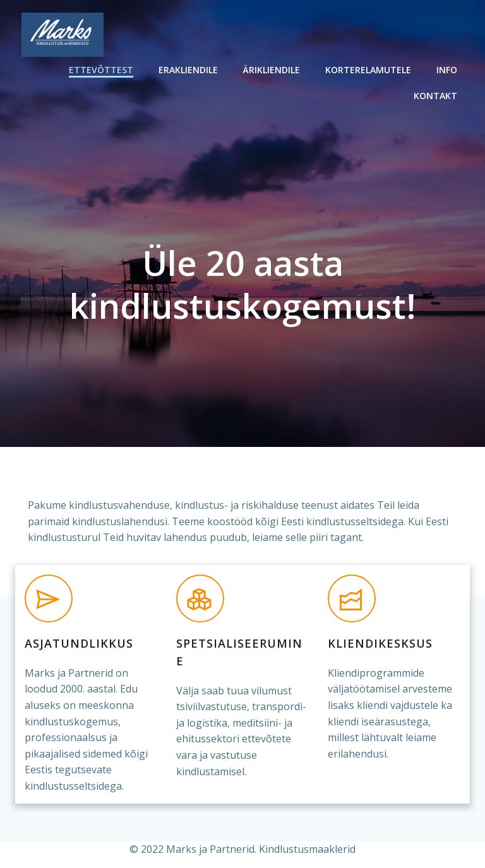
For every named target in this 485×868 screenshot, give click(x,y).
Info (447, 70)
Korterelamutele (368, 70)
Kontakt (435, 96)
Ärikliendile (272, 70)
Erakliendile (188, 70)
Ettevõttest (101, 70)
